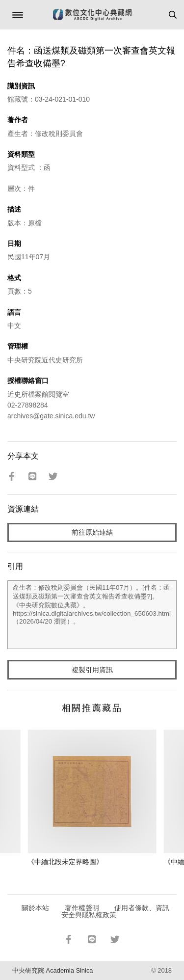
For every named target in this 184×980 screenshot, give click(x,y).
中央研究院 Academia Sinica (53, 970)
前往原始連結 (92, 532)
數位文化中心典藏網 (92, 15)
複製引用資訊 (92, 670)
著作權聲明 (82, 908)
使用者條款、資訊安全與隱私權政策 (116, 911)
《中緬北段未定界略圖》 (65, 862)
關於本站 (35, 908)
